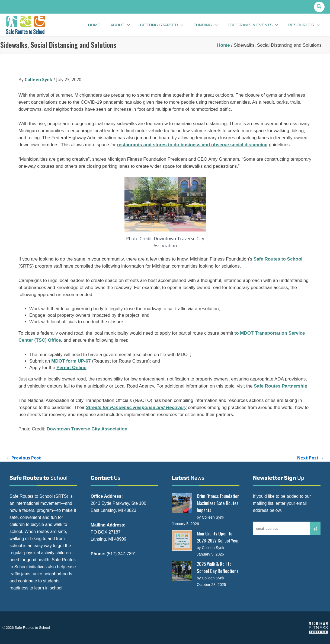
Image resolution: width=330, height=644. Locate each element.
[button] (319, 7)
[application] (131, 25)
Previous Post (23, 458)
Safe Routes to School (278, 259)
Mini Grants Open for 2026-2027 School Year (218, 537)
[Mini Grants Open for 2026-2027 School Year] (182, 540)
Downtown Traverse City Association (87, 429)
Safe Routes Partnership (281, 386)
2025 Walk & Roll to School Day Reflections (218, 567)
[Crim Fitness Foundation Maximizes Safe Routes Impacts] (182, 503)
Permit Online (71, 368)
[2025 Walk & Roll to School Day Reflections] (182, 571)
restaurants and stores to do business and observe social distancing (192, 145)
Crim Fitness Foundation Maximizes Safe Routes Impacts (218, 503)
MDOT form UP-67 (71, 361)
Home (223, 45)
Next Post (310, 458)
